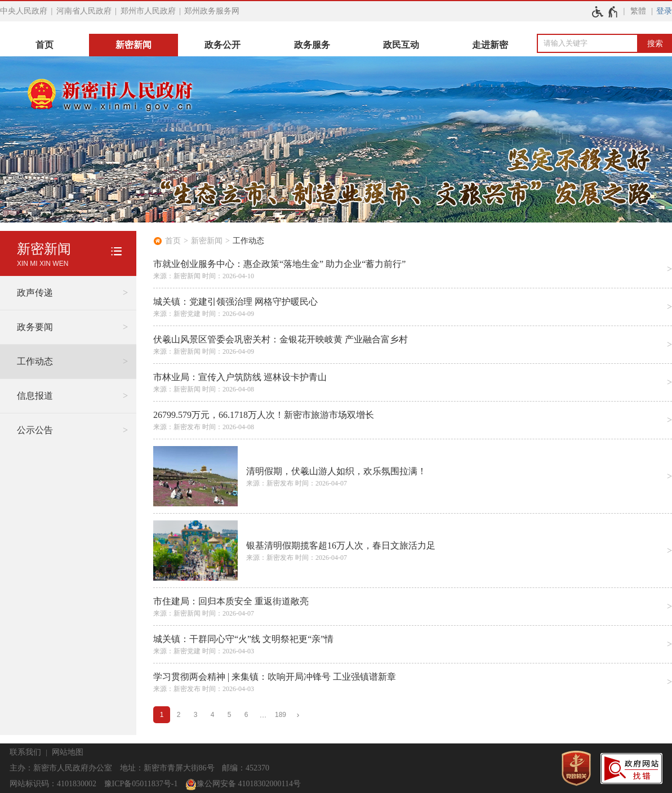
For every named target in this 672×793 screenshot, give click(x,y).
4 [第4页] (213, 715)
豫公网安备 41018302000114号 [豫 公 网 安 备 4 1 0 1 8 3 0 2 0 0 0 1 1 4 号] (243, 785)
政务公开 (222, 45)
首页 (44, 45)
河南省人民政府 (84, 11)
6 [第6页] (246, 715)
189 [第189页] (281, 715)
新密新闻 (133, 45)
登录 (664, 11)
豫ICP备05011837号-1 (141, 784)
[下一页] (298, 715)
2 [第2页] (179, 715)
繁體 (638, 11)
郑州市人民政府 (148, 11)
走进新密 (490, 45)
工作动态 (248, 241)
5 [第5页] (230, 715)
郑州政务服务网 (212, 11)
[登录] (664, 11)
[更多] (263, 715)
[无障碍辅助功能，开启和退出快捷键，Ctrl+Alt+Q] (605, 12)
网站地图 (68, 752)
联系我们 (25, 752)
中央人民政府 (24, 11)
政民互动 (401, 45)
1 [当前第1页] (162, 715)
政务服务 (312, 45)
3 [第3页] (196, 715)
